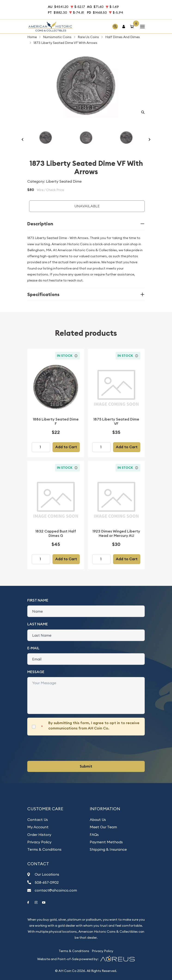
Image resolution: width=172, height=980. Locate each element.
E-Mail (33, 648)
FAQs (94, 835)
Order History (39, 835)
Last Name (38, 624)
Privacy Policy (39, 842)
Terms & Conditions (44, 849)
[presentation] (62, 748)
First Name (38, 600)
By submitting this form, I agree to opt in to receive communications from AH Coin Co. (94, 725)
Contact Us (38, 820)
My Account (38, 827)
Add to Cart (66, 447)
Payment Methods (106, 842)
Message (36, 672)
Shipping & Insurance (108, 849)
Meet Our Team (103, 827)
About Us (98, 820)
